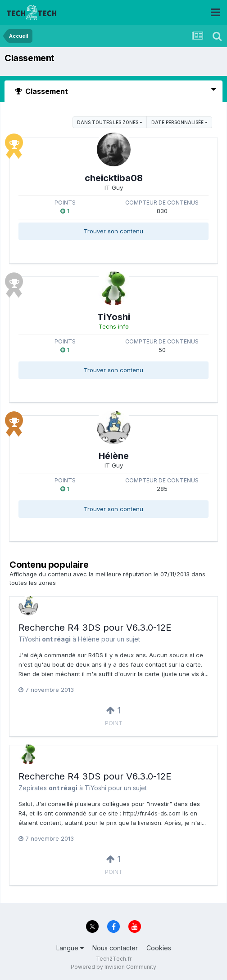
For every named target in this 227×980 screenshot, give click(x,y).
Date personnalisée (179, 122)
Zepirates (33, 788)
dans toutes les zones (110, 122)
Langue (70, 948)
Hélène (114, 456)
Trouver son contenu (113, 231)
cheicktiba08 (114, 178)
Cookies (159, 948)
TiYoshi (114, 317)
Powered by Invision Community (113, 967)
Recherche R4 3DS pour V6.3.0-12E (95, 628)
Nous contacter (115, 948)
